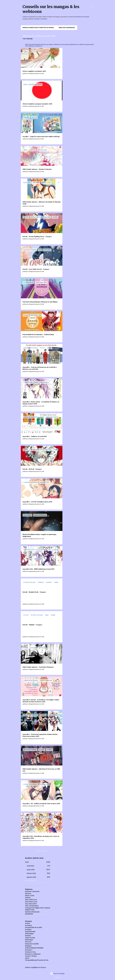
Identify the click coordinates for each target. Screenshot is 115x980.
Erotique (28, 929)
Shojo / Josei (30, 896)
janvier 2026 (31, 877)
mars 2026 (31, 870)
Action (28, 923)
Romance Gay (30, 952)
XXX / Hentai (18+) (32, 906)
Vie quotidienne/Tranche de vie (37, 960)
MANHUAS (29, 914)
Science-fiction (31, 956)
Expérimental (30, 932)
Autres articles (42, 851)
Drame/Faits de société (33, 927)
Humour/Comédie (32, 944)
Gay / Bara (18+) (31, 904)
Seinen (28, 898)
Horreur (28, 942)
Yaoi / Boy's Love (31, 902)
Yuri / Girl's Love (31, 900)
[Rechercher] (93, 7)
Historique (29, 940)
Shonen (28, 893)
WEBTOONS (30, 910)
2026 (27, 862)
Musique (28, 946)
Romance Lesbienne (33, 954)
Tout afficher (28, 39)
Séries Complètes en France (36, 967)
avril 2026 (30, 866)
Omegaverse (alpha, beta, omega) (38, 908)
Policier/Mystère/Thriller (34, 948)
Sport (27, 958)
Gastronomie (30, 938)
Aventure (29, 925)
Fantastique (29, 934)
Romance (29, 950)
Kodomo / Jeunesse (32, 891)
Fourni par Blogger (57, 973)
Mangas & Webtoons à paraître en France (38, 28)
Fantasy (28, 936)
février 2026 (31, 873)
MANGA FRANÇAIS (32, 912)
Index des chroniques (67, 28)
